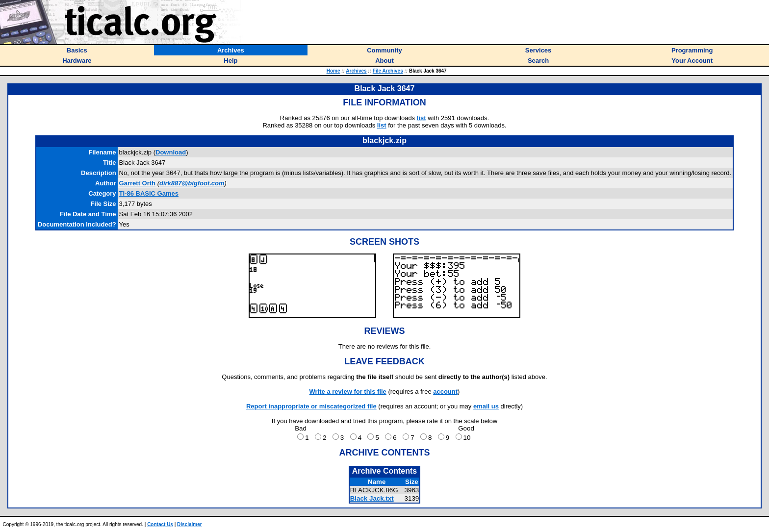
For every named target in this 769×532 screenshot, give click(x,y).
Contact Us (160, 524)
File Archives (388, 71)
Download (171, 152)
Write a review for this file (348, 392)
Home (333, 71)
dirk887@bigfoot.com (192, 183)
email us (486, 406)
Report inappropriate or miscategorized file (311, 406)
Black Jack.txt (372, 498)
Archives (356, 71)
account (445, 392)
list (422, 118)
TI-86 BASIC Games (149, 193)
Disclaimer (190, 524)
